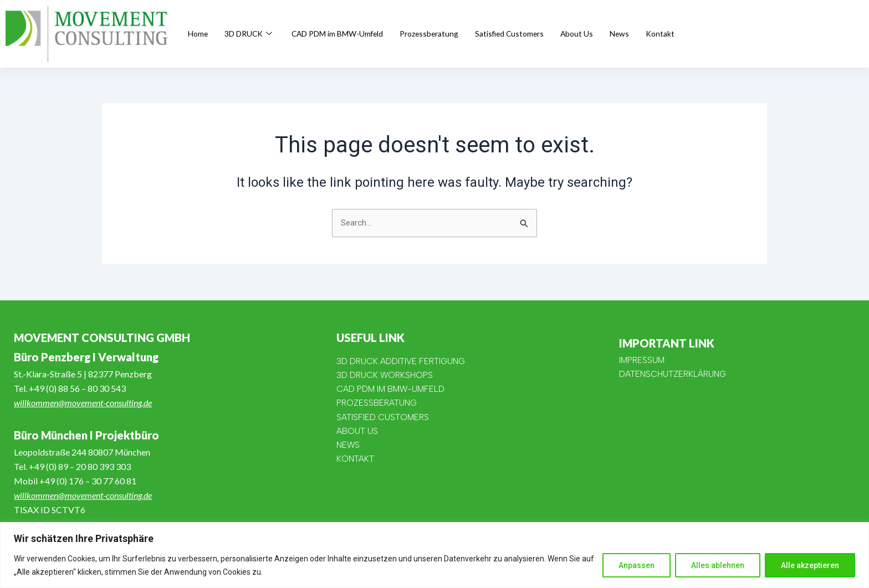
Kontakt (689, 34)
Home (199, 34)
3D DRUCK (253, 34)
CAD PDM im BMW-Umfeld (348, 34)
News (647, 34)
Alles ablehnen (718, 565)
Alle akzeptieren (810, 565)
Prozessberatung (448, 34)
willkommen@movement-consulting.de (83, 403)
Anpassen (637, 565)
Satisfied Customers (533, 34)
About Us (603, 34)
